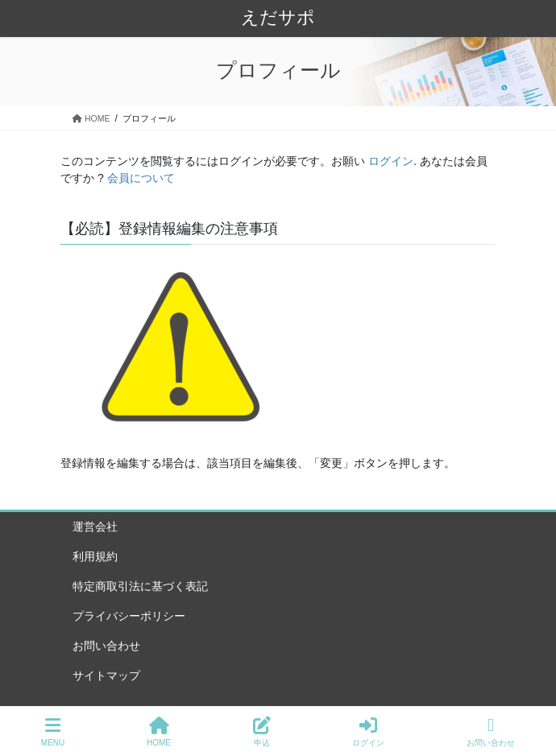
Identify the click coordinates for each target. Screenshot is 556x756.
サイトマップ (106, 675)
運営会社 (95, 527)
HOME (159, 732)
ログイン (391, 161)
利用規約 (95, 556)
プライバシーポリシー (129, 616)
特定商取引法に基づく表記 (140, 586)
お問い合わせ (106, 646)
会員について (141, 178)
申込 (262, 732)
